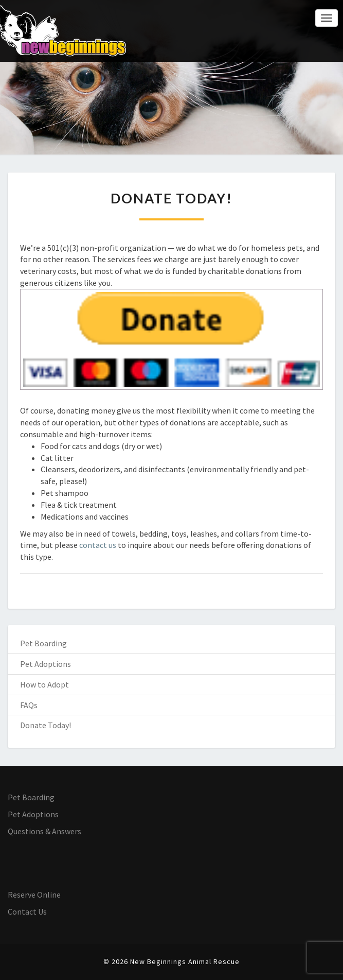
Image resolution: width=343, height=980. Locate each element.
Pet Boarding (43, 643)
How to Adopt (44, 684)
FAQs (29, 705)
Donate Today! (46, 725)
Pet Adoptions (46, 664)
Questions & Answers (44, 831)
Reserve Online (34, 895)
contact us (98, 545)
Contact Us (27, 912)
